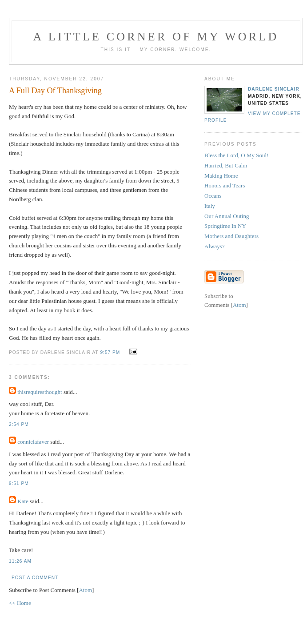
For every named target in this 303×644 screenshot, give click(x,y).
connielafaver (33, 442)
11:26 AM (20, 561)
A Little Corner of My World (156, 37)
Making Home (221, 176)
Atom (85, 590)
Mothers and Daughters (231, 236)
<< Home (20, 603)
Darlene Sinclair (274, 89)
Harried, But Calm (226, 165)
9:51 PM (19, 483)
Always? (215, 246)
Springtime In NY (225, 226)
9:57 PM (111, 352)
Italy (210, 206)
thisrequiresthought (40, 392)
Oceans (213, 196)
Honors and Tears (225, 185)
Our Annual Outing (227, 216)
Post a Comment (35, 578)
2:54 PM (19, 424)
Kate (23, 501)
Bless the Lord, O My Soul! (236, 155)
